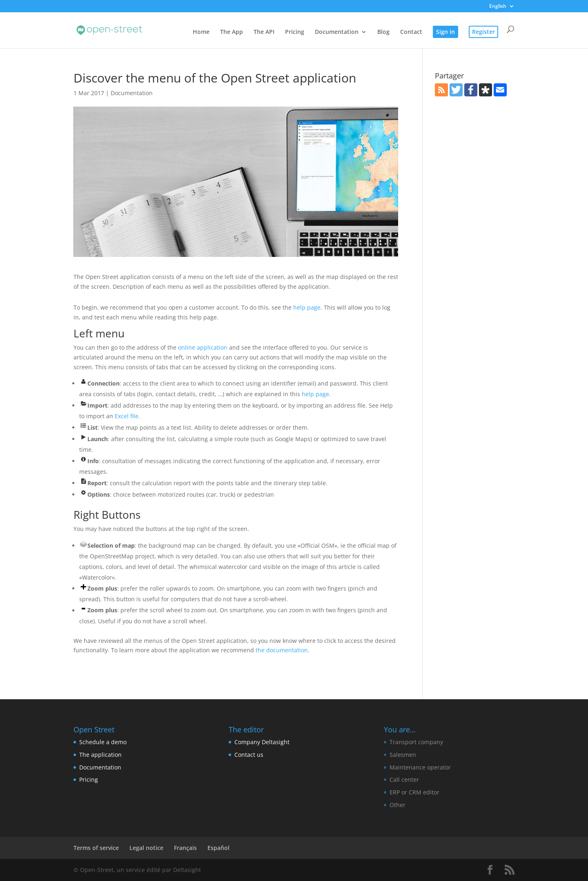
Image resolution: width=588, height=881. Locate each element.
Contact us (249, 755)
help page (307, 307)
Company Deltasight (262, 742)
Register (483, 32)
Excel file (127, 416)
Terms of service (96, 848)
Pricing (295, 32)
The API (264, 32)
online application (203, 347)
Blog (383, 32)
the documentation (282, 650)
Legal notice (146, 848)
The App (232, 32)
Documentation (337, 32)
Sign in (445, 32)
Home (201, 32)
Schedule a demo (103, 742)
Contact (411, 32)
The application (100, 755)
